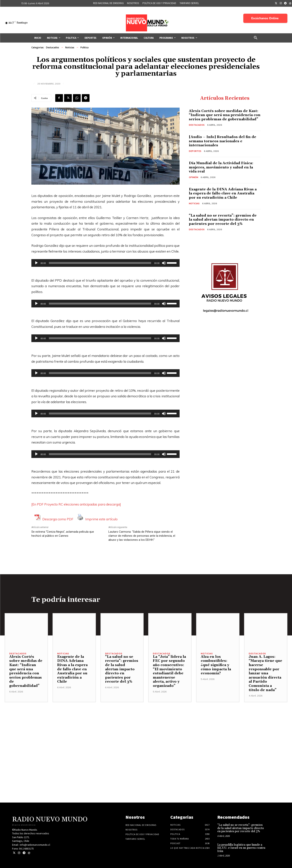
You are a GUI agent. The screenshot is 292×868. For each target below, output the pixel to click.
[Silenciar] (164, 263)
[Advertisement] (146, 729)
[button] (256, 38)
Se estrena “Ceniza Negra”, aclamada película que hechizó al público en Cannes (63, 534)
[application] (105, 263)
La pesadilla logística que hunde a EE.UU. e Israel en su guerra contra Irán (241, 848)
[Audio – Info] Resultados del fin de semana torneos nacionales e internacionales (223, 141)
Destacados (53, 48)
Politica (85, 48)
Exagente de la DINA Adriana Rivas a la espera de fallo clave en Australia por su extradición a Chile (223, 193)
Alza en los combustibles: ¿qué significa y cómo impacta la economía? (216, 665)
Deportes (195, 151)
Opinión (193, 177)
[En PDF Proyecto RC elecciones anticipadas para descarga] (76, 504)
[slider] (100, 263)
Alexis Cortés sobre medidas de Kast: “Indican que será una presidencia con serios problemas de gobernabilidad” (225, 115)
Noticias (70, 48)
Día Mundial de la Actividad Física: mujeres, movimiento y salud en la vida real (221, 167)
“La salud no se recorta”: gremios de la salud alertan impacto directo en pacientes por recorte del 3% (223, 220)
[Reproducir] (36, 263)
